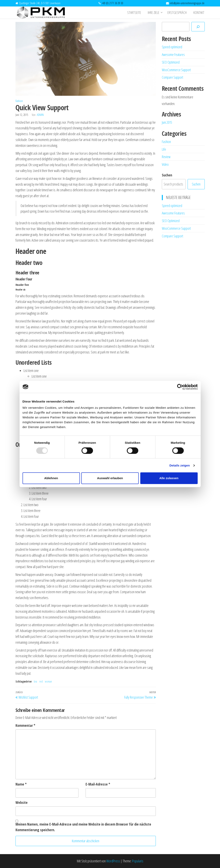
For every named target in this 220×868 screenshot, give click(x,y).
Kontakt (199, 13)
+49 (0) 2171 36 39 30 (113, 3)
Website (22, 802)
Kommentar (25, 725)
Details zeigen (180, 465)
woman (48, 681)
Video (165, 164)
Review (166, 157)
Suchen (167, 175)
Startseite (136, 13)
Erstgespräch (178, 13)
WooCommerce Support (176, 70)
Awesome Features (173, 55)
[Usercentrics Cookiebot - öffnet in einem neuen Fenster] (180, 387)
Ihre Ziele (155, 13)
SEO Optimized (171, 62)
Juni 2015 (167, 122)
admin (40, 115)
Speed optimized (172, 47)
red (41, 681)
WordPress (113, 861)
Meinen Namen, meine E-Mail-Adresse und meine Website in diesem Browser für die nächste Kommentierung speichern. (83, 827)
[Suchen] (198, 27)
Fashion (19, 101)
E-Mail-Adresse (98, 784)
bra (35, 681)
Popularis (138, 861)
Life (164, 149)
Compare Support (172, 77)
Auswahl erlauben (110, 478)
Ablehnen (51, 478)
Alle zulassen (169, 478)
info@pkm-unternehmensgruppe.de (187, 3)
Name (21, 784)
